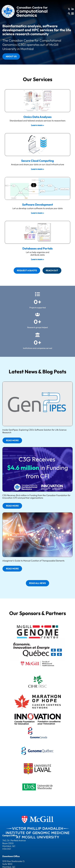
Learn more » (37, 125)
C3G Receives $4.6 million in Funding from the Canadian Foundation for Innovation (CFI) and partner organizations (36, 497)
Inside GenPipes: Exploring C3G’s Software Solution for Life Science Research (34, 431)
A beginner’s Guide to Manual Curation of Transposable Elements (33, 561)
